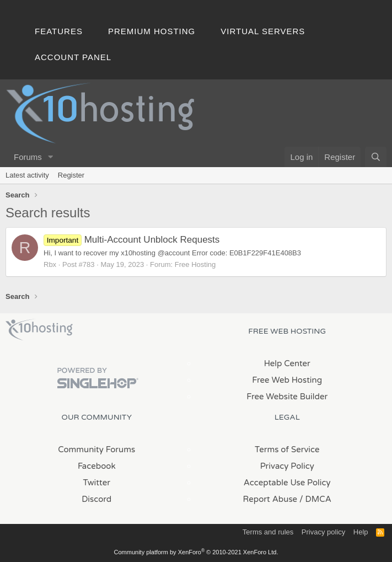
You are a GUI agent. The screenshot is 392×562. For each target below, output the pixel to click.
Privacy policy (323, 532)
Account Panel (73, 57)
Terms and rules (268, 532)
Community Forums (96, 449)
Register (71, 175)
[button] (51, 157)
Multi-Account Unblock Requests (131, 240)
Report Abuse (270, 499)
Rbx (50, 264)
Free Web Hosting (287, 380)
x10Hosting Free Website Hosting (39, 330)
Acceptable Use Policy (287, 483)
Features (59, 31)
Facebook (97, 466)
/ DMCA (315, 499)
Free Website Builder (287, 397)
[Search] (376, 157)
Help (361, 532)
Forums (28, 157)
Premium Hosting (152, 31)
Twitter (97, 483)
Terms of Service (287, 449)
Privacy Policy (287, 466)
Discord (96, 499)
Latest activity (27, 175)
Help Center (287, 363)
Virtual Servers (263, 31)
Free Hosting (195, 264)
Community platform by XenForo (196, 552)
